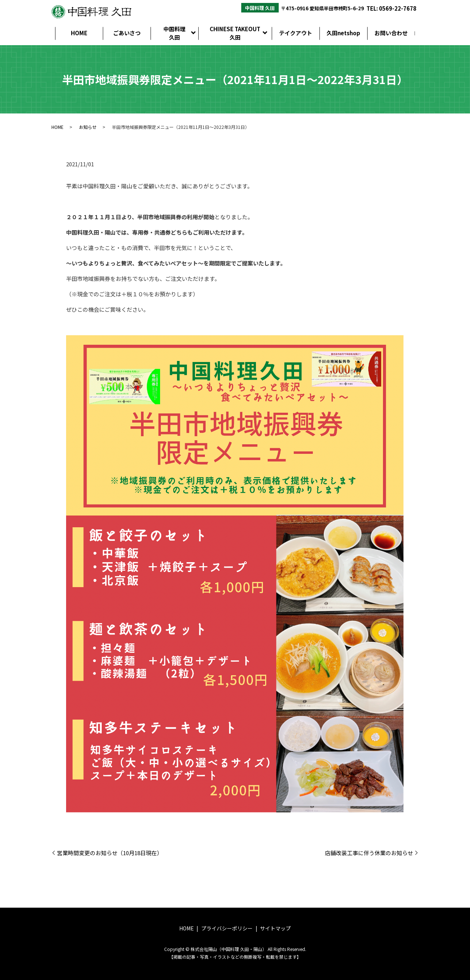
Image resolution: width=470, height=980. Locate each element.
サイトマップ (275, 928)
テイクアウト (296, 33)
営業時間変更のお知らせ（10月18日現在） (110, 853)
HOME (79, 33)
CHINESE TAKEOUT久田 (235, 33)
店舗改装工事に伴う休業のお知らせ (369, 853)
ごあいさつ (127, 33)
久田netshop (343, 33)
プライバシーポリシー (227, 928)
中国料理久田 (174, 33)
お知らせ (88, 127)
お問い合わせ (391, 33)
